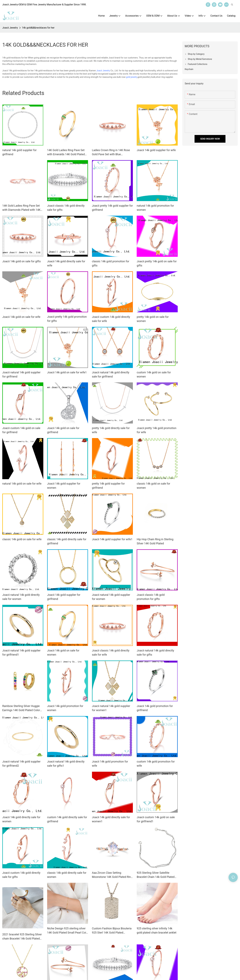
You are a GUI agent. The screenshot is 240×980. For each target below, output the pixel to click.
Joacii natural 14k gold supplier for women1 (111, 708)
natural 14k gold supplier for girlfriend (19, 152)
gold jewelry (132, 77)
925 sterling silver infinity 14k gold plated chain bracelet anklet (157, 930)
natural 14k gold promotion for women (155, 208)
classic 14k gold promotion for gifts (111, 263)
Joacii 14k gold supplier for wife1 (112, 539)
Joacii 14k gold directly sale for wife (66, 263)
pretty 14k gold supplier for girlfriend (108, 486)
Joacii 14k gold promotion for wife (110, 764)
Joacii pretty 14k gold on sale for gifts (157, 263)
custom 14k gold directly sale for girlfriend (67, 819)
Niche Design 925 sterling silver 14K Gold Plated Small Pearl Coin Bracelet (67, 931)
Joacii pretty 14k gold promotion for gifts (67, 319)
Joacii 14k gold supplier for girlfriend (64, 597)
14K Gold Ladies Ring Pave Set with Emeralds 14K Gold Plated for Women (66, 152)
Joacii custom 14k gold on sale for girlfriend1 (156, 819)
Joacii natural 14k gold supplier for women (111, 597)
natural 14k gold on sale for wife (22, 484)
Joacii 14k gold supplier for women (64, 486)
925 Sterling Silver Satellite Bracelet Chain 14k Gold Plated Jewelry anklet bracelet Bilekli (156, 875)
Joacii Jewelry (10, 28)
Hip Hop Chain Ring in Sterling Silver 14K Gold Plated (155, 541)
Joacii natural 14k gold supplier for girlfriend (21, 374)
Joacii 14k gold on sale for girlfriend (63, 430)
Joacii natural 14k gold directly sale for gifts (155, 653)
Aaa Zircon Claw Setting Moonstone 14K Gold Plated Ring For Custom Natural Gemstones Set (112, 875)
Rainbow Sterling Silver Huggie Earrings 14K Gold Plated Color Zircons (21, 708)
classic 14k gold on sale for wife (22, 539)
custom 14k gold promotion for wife (156, 764)
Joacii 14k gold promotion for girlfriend (155, 708)
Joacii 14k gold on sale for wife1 (67, 372)
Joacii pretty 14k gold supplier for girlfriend (112, 208)
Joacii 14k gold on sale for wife (21, 317)
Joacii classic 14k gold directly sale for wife (111, 653)
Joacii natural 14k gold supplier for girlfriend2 (21, 764)
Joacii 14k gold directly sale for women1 (111, 819)
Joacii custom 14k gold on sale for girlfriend (21, 430)
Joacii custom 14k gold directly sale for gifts (21, 875)
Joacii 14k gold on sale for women (63, 653)
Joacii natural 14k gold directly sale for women (21, 597)
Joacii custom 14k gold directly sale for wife (111, 319)
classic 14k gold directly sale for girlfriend (67, 541)
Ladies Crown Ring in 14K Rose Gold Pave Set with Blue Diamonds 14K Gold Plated (111, 152)
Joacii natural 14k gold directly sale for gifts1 (66, 764)
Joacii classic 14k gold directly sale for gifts (66, 208)
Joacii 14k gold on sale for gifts (22, 261)
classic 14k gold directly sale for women (67, 875)
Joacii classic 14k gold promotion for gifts (151, 597)
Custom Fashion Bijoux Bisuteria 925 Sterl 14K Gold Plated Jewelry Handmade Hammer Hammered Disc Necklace (112, 931)
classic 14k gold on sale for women (153, 486)
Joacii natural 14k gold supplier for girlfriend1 (21, 653)
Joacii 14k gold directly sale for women (21, 819)
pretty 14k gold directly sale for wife (111, 430)
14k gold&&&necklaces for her (38, 28)
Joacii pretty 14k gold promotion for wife (157, 430)
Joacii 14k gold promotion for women (65, 708)
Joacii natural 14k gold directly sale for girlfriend (111, 374)
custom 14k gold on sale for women (154, 374)
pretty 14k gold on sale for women (153, 319)
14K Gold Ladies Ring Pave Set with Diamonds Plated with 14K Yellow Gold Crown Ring (21, 208)
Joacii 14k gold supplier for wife (156, 150)
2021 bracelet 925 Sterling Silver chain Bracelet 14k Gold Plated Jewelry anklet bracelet (22, 937)
